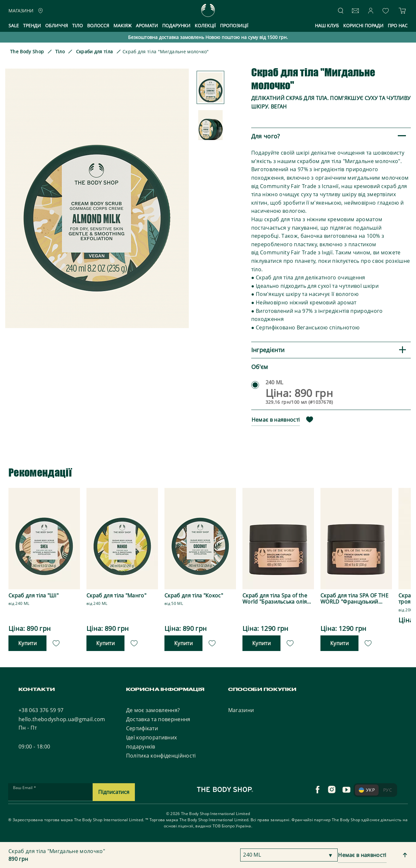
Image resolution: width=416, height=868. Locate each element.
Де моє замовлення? (153, 710)
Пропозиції (234, 26)
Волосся (98, 26)
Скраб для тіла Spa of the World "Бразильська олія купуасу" (275, 599)
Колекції (205, 26)
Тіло (78, 26)
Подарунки (176, 26)
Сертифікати (142, 728)
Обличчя (57, 26)
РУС (388, 790)
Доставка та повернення (158, 719)
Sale (14, 26)
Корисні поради (363, 26)
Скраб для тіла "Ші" (33, 596)
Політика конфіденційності (161, 756)
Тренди (32, 26)
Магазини (241, 710)
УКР (367, 790)
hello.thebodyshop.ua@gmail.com (62, 719)
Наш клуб (327, 26)
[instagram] (332, 790)
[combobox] (289, 855)
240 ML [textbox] (252, 855)
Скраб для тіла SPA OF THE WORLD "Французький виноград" (354, 599)
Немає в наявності (276, 420)
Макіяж (123, 26)
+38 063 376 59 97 (41, 710)
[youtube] (346, 790)
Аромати (147, 26)
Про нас (398, 26)
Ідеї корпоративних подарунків (152, 742)
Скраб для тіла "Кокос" (194, 596)
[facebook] (318, 790)
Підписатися (114, 792)
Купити (27, 643)
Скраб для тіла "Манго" (116, 596)
